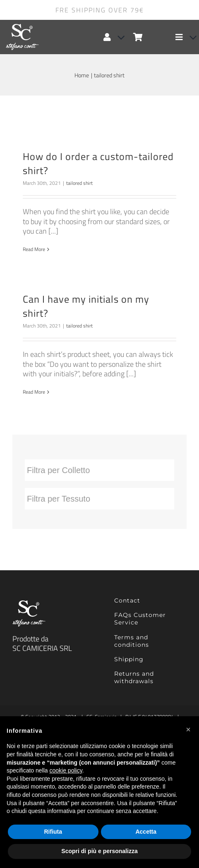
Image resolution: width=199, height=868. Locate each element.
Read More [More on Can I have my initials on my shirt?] (34, 392)
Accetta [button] (146, 832)
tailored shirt (79, 183)
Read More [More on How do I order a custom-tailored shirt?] (34, 249)
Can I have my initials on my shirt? (86, 306)
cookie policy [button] (66, 770)
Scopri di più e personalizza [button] (99, 851)
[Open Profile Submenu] (118, 37)
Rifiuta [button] (53, 832)
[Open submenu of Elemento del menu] (190, 37)
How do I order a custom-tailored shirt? (98, 163)
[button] (188, 729)
